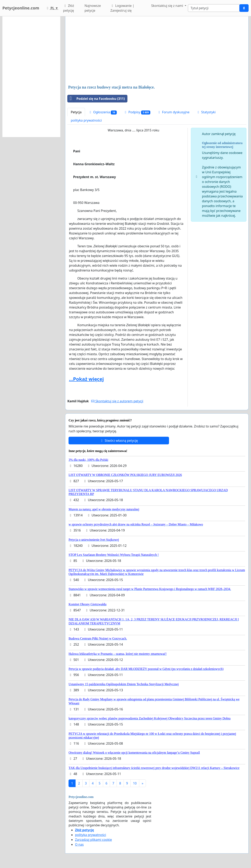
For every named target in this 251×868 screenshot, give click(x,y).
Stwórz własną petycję (119, 441)
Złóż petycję (69, 8)
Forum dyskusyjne (173, 112)
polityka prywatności (86, 120)
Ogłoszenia (103, 112)
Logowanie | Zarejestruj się (122, 8)
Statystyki (206, 112)
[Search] (214, 8)
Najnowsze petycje (93, 8)
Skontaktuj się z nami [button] (168, 6)
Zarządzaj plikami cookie (93, 840)
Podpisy (137, 112)
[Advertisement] (157, 51)
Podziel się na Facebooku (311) (96, 99)
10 (135, 783)
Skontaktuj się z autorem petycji (117, 401)
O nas (79, 844)
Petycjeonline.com (21, 8)
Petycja (76, 112)
